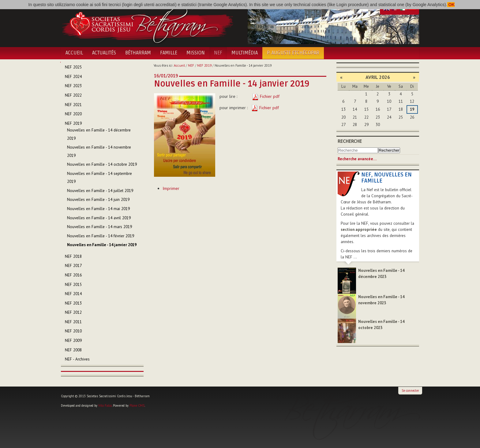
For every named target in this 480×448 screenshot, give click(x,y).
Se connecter (410, 391)
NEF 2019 (204, 65)
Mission (196, 53)
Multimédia (245, 53)
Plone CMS (137, 405)
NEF (218, 53)
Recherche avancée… (357, 159)
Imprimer (171, 188)
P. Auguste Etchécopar (293, 53)
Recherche (350, 141)
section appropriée (359, 230)
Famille (169, 53)
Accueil (74, 53)
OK (451, 5)
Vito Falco (105, 405)
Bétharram (138, 53)
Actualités (104, 53)
